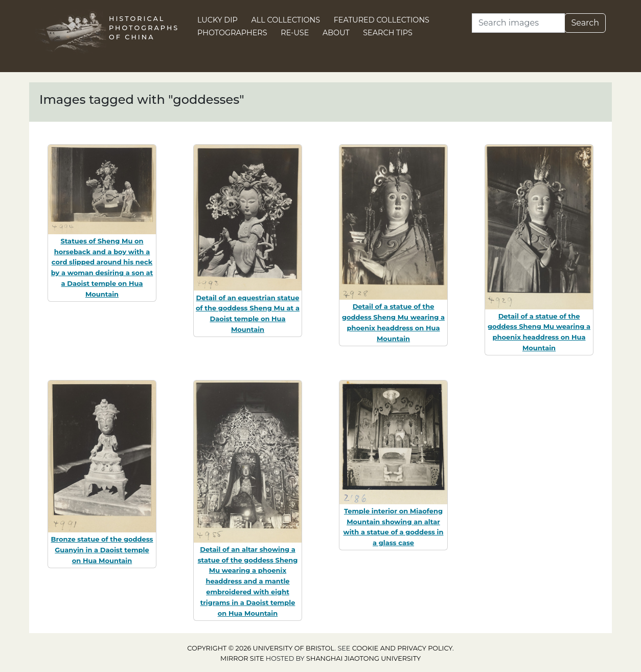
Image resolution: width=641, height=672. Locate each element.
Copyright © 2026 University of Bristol (261, 648)
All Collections (286, 20)
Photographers (232, 33)
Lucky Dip (218, 20)
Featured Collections (382, 20)
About (336, 33)
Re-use (295, 33)
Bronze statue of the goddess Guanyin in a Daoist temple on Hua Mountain (102, 550)
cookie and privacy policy (402, 648)
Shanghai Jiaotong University (363, 658)
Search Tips (388, 33)
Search (585, 23)
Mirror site (242, 658)
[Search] (518, 23)
